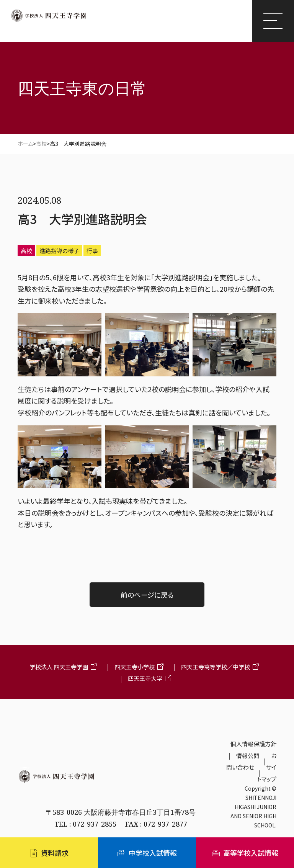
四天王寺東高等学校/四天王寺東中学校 (92, 28)
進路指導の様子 (59, 251)
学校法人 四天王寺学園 (59, 667)
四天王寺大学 (145, 678)
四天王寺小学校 (135, 667)
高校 (26, 251)
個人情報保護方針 (253, 744)
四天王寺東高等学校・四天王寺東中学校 (121, 794)
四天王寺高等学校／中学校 (216, 667)
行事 (92, 251)
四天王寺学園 (49, 16)
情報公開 (248, 756)
